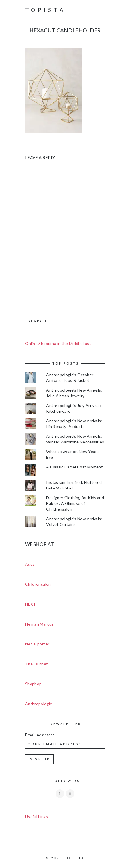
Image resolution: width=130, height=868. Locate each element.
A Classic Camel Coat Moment (74, 467)
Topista (45, 10)
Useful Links (36, 817)
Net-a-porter (37, 644)
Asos (30, 564)
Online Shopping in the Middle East (58, 343)
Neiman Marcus (39, 624)
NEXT (31, 604)
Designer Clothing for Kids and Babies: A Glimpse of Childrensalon (75, 503)
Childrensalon (38, 584)
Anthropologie (39, 704)
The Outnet (37, 664)
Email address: (40, 735)
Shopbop (33, 684)
